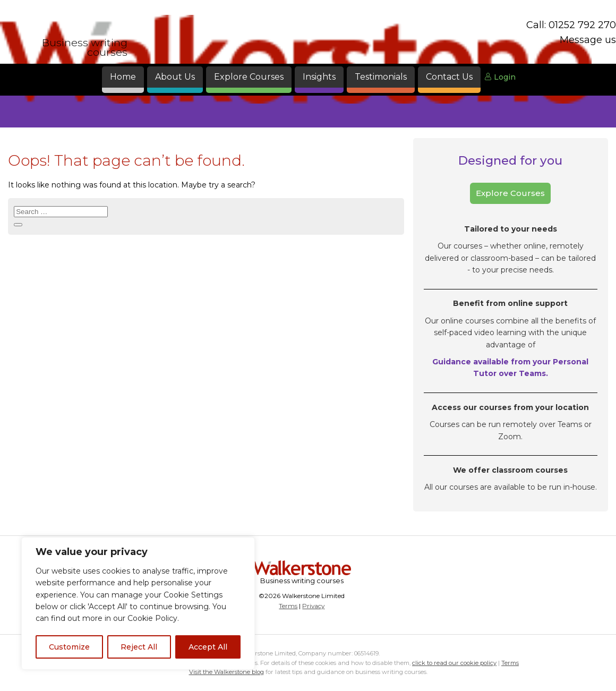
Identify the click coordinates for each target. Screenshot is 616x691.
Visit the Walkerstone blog (226, 672)
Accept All (208, 647)
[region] (138, 603)
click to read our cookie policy (454, 663)
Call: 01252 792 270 (571, 25)
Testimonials (381, 77)
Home (123, 77)
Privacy (313, 606)
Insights (319, 77)
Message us (588, 40)
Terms (288, 606)
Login (500, 77)
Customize (69, 647)
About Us (175, 77)
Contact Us (449, 77)
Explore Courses (249, 77)
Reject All (139, 647)
